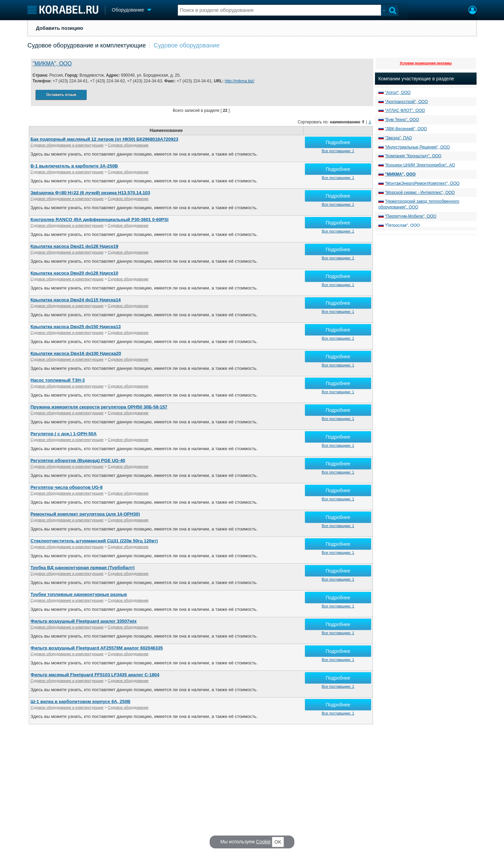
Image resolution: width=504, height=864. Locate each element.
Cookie (264, 842)
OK (278, 842)
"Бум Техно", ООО (402, 120)
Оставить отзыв (61, 95)
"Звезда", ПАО (398, 138)
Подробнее (338, 142)
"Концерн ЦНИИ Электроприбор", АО (420, 165)
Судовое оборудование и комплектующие (87, 45)
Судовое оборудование (186, 45)
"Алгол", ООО (398, 93)
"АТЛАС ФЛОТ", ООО (405, 110)
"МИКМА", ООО (52, 64)
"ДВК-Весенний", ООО (406, 129)
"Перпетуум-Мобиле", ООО (411, 216)
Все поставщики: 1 (338, 151)
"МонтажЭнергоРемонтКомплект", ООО (422, 183)
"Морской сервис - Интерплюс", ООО (420, 193)
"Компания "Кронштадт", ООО (413, 156)
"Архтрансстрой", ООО (406, 102)
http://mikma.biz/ (240, 81)
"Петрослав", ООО (402, 225)
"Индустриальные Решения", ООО (417, 147)
